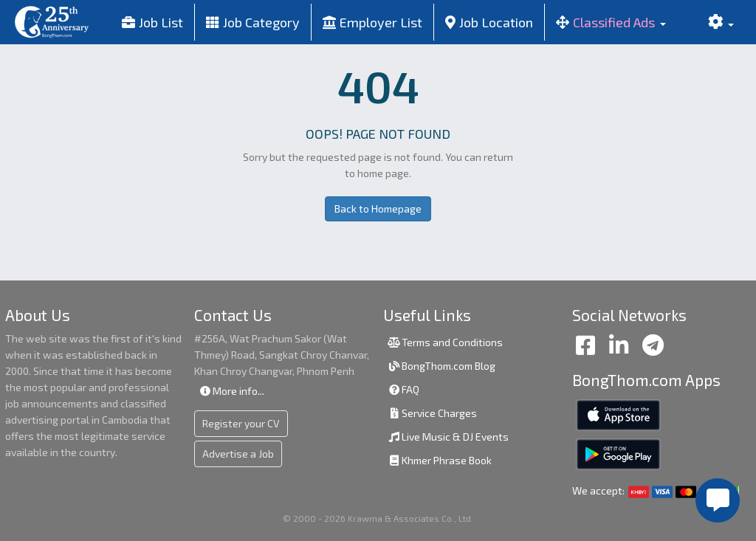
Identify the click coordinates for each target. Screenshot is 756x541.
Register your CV (241, 423)
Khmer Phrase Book (439, 460)
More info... (231, 391)
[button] (611, 22)
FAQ (403, 389)
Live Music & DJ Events (448, 437)
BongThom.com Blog (441, 366)
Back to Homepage (378, 209)
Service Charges (432, 413)
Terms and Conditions (445, 342)
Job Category (253, 22)
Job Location (489, 22)
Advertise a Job (238, 454)
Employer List (372, 22)
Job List (152, 22)
